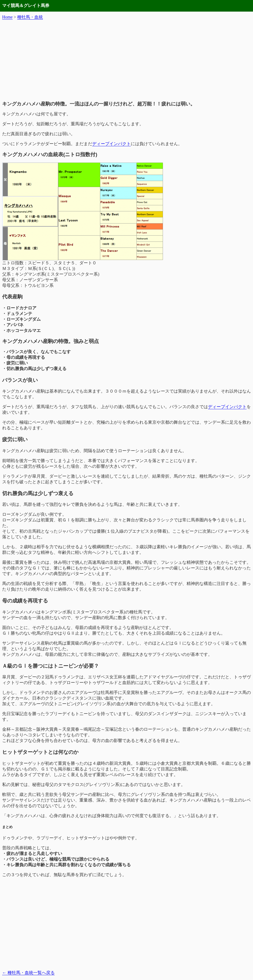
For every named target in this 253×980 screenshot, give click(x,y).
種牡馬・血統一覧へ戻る (28, 973)
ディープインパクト (111, 144)
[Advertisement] (126, 60)
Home (7, 17)
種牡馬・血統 (30, 17)
